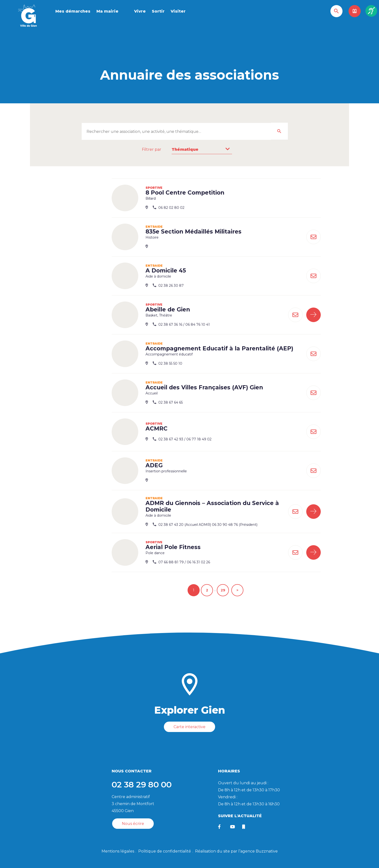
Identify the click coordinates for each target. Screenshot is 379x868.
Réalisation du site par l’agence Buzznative (236, 851)
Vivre (140, 11)
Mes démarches (73, 11)
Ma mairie (107, 11)
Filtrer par (152, 149)
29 (223, 590)
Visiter (178, 11)
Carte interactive (189, 727)
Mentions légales (118, 851)
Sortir (158, 11)
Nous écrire (133, 824)
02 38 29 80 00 (142, 785)
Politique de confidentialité (165, 851)
